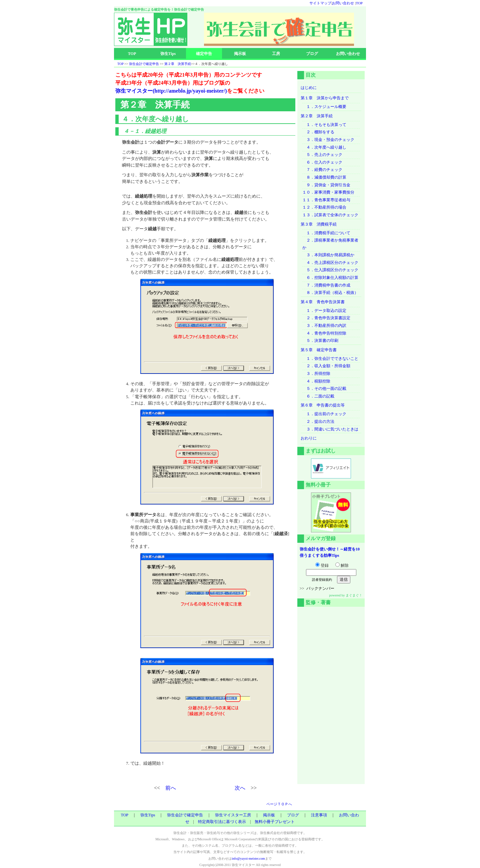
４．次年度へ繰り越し (324, 147)
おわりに (309, 438)
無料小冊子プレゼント (275, 822)
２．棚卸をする (318, 132)
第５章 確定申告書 (319, 350)
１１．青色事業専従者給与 (326, 200)
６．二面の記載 (318, 396)
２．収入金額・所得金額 (326, 366)
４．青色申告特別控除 (324, 333)
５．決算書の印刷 (320, 341)
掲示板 (240, 54)
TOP (359, 3)
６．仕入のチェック (322, 162)
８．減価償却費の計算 (324, 177)
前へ (171, 788)
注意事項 (319, 815)
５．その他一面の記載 (324, 389)
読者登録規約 (322, 580)
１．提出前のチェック (324, 414)
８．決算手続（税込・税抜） (330, 293)
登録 (322, 565)
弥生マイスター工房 (233, 815)
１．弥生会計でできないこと (330, 359)
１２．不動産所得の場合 (324, 207)
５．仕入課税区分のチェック (330, 270)
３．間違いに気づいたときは (330, 429)
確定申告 (204, 54)
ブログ (312, 54)
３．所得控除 (316, 374)
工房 (276, 54)
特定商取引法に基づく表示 (222, 822)
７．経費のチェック (322, 170)
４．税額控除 (316, 381)
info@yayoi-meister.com (248, 859)
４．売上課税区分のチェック (330, 263)
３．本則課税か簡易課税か (328, 255)
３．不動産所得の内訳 (324, 326)
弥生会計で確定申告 (144, 64)
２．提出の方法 (318, 422)
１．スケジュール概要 (324, 107)
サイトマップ (320, 3)
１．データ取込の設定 (324, 311)
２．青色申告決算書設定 (326, 318)
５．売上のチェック (322, 155)
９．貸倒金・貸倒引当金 (326, 185)
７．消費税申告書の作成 (326, 285)
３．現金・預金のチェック (328, 140)
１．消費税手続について (326, 233)
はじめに (309, 88)
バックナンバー (320, 588)
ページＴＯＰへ (279, 804)
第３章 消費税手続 (319, 224)
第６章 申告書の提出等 (323, 405)
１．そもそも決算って (324, 125)
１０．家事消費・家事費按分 (328, 192)
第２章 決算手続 (178, 64)
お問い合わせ (343, 3)
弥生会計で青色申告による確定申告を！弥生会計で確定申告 (159, 9)
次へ (240, 788)
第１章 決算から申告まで (325, 98)
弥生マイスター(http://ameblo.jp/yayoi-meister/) (171, 91)
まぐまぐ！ (354, 595)
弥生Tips (168, 54)
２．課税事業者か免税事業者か (330, 244)
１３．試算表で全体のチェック (330, 215)
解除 (342, 565)
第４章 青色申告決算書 (323, 302)
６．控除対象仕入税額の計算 (330, 278)
